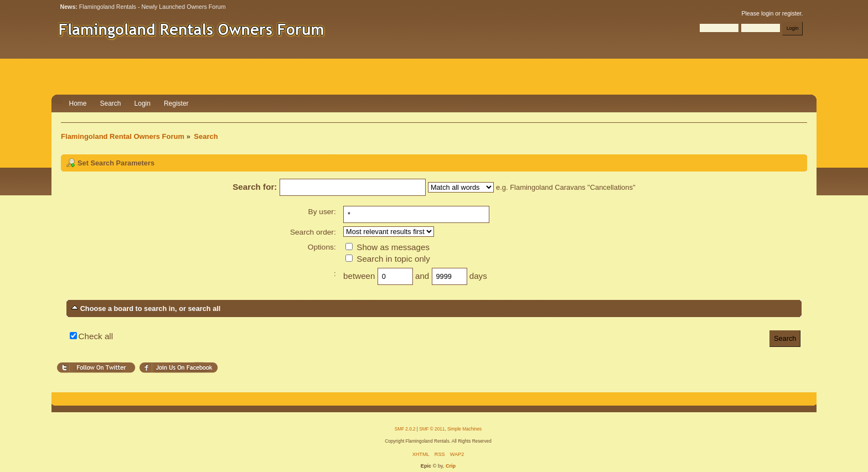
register (792, 13)
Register (176, 103)
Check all (96, 336)
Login (143, 103)
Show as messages (387, 247)
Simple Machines (464, 429)
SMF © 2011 (432, 429)
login (767, 13)
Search (111, 103)
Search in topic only (388, 259)
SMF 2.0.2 (405, 429)
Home (78, 103)
